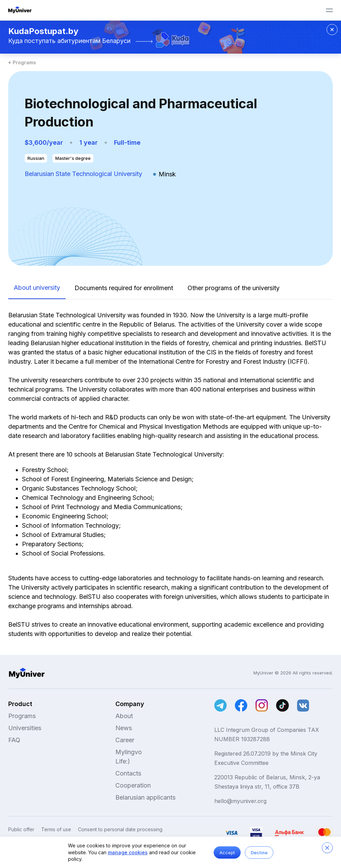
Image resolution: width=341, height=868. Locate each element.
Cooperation (133, 785)
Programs (24, 62)
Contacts (128, 773)
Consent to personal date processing (120, 829)
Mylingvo (129, 752)
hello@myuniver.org (240, 801)
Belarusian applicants (145, 797)
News (124, 728)
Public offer (21, 829)
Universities (25, 728)
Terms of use (56, 829)
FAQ (14, 740)
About (124, 716)
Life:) (123, 761)
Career (125, 740)
